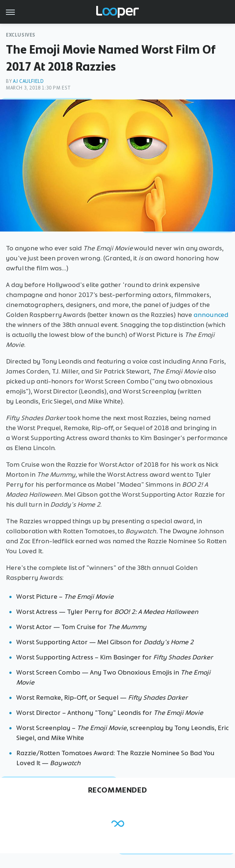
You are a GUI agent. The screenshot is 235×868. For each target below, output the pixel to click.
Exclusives (21, 35)
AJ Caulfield (28, 81)
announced (211, 315)
